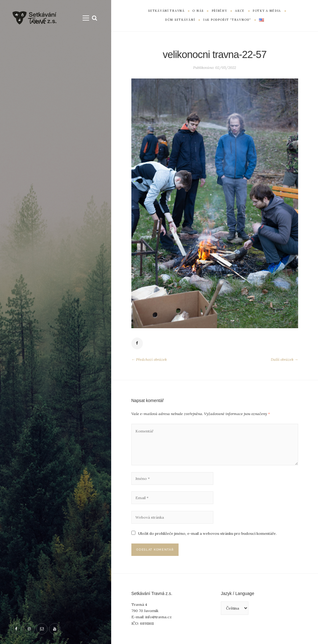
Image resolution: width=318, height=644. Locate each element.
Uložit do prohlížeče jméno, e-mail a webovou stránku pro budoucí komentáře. (207, 533)
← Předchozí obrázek (149, 359)
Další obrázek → (284, 359)
